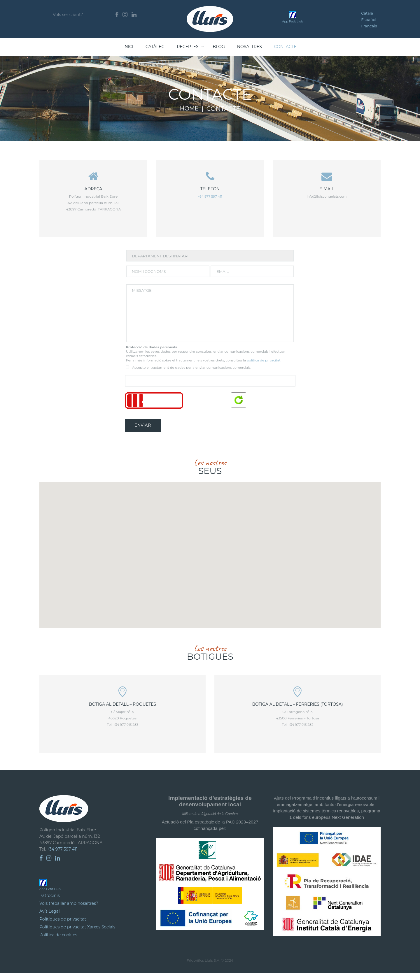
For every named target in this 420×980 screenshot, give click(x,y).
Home (189, 109)
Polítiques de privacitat (63, 926)
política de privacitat (264, 366)
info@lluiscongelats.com (327, 197)
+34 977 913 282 (301, 732)
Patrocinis (50, 903)
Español (369, 20)
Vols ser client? (68, 15)
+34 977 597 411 (210, 197)
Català (367, 13)
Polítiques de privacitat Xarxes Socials (77, 934)
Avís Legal (50, 918)
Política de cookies (58, 942)
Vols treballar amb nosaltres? (69, 911)
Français (369, 26)
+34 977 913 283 (126, 732)
